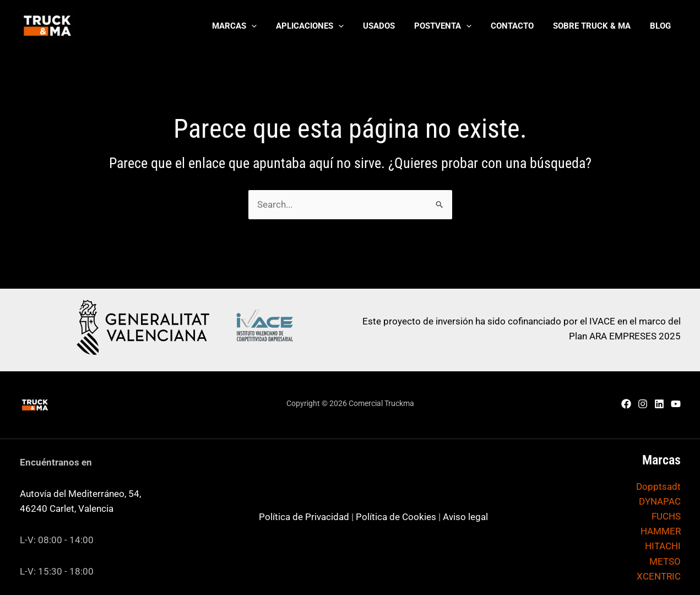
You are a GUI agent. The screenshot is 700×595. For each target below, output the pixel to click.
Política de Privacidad (304, 517)
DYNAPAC (660, 501)
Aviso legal (465, 517)
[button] (253, 26)
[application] (270, 26)
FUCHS (666, 516)
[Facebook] (626, 404)
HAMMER (661, 531)
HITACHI (663, 546)
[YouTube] (676, 404)
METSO (665, 561)
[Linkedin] (659, 404)
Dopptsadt (658, 486)
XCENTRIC (659, 576)
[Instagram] (643, 404)
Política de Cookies (396, 517)
